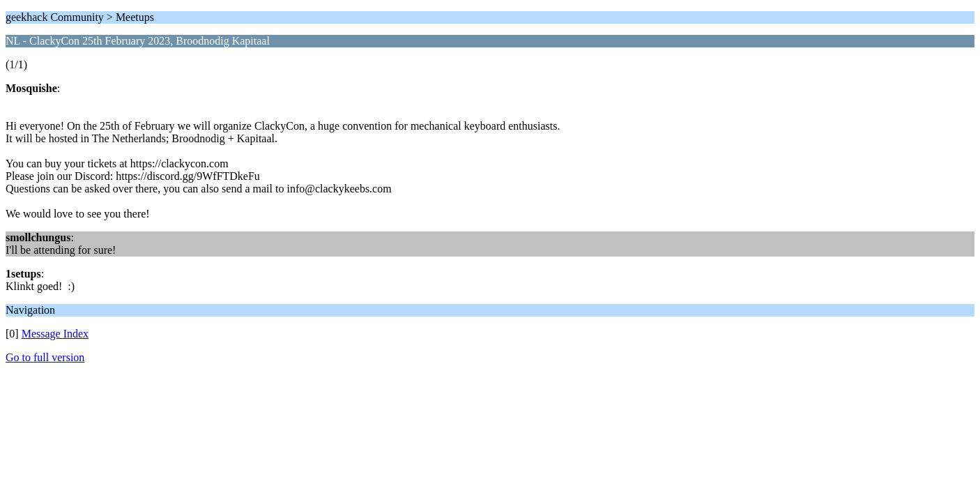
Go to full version (45, 357)
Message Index (55, 334)
